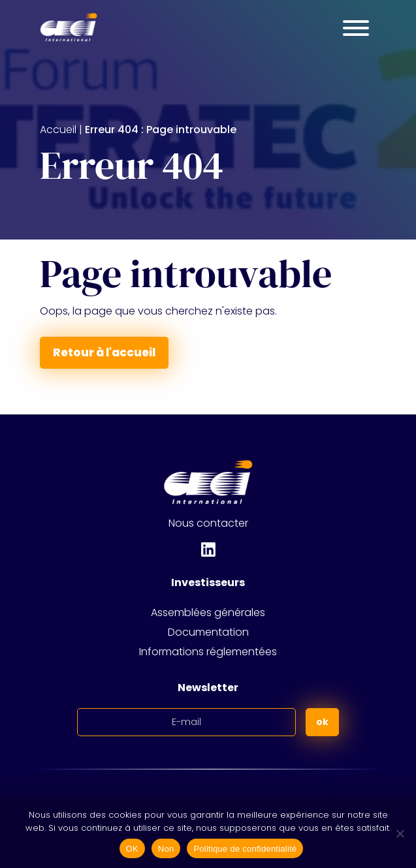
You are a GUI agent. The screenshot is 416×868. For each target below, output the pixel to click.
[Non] (400, 833)
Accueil (58, 130)
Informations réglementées (208, 652)
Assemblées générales (208, 612)
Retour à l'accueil (104, 352)
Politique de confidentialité (245, 849)
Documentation (208, 632)
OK (132, 849)
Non (166, 849)
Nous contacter (208, 523)
